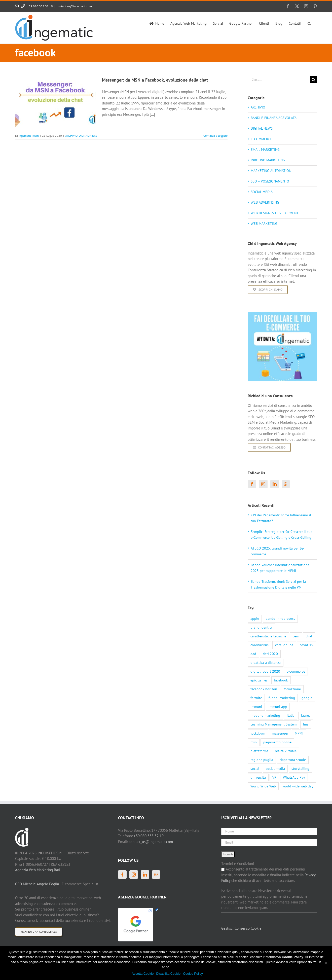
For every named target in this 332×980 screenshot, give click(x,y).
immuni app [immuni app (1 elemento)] (278, 707)
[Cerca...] (279, 80)
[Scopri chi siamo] (268, 350)
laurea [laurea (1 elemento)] (306, 715)
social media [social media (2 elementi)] (275, 769)
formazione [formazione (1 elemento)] (292, 689)
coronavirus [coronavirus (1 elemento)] (260, 645)
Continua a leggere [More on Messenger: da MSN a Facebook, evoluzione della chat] (215, 136)
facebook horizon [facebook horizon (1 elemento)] (264, 689)
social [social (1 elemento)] (255, 769)
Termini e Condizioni (238, 864)
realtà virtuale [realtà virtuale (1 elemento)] (286, 751)
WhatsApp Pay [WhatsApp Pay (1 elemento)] (294, 777)
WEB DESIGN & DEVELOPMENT (275, 213)
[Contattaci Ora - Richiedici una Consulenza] (269, 508)
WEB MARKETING (264, 224)
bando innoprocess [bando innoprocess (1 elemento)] (280, 619)
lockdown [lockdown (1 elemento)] (258, 733)
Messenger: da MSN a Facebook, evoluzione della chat (155, 80)
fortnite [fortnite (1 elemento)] (256, 698)
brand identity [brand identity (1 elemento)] (262, 627)
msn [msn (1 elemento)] (254, 742)
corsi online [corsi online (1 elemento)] (284, 645)
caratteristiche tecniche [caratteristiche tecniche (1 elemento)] (268, 636)
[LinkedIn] (275, 484)
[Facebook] (252, 484)
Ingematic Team (29, 136)
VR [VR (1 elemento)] (274, 777)
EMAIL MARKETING (265, 150)
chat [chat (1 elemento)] (309, 636)
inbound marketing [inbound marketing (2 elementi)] (265, 715)
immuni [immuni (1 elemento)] (256, 707)
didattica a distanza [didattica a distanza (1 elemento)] (266, 663)
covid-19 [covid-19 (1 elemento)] (307, 645)
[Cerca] (313, 80)
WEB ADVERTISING (265, 202)
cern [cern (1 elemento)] (296, 636)
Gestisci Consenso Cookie (241, 928)
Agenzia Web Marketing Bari (38, 870)
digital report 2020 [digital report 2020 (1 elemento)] (265, 671)
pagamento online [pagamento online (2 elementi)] (277, 742)
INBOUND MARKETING (268, 160)
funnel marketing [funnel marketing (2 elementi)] (282, 698)
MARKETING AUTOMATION (271, 171)
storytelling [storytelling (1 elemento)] (300, 769)
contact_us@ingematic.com (74, 6)
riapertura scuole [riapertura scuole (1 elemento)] (293, 760)
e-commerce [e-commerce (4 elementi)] (296, 671)
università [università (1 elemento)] (258, 777)
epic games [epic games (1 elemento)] (259, 680)
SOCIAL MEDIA (262, 192)
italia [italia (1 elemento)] (291, 715)
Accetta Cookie (143, 974)
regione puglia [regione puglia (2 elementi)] (262, 760)
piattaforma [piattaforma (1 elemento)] (259, 751)
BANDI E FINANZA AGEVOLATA (274, 118)
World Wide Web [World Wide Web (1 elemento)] (263, 786)
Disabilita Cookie (168, 974)
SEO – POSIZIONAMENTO (270, 181)
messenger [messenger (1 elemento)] (280, 733)
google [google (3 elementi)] (307, 698)
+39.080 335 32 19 (149, 836)
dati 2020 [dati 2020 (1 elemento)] (270, 654)
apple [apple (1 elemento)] (255, 619)
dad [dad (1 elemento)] (253, 654)
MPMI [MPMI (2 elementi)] (299, 733)
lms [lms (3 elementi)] (306, 724)
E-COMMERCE (261, 139)
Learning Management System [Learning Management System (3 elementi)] (273, 724)
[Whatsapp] (286, 484)
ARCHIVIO (71, 136)
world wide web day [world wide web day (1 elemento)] (298, 786)
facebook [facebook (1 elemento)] (281, 680)
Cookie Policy (193, 974)
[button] (309, 23)
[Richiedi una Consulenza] (39, 932)
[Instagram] (263, 484)
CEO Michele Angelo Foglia (37, 884)
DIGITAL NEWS (88, 136)
